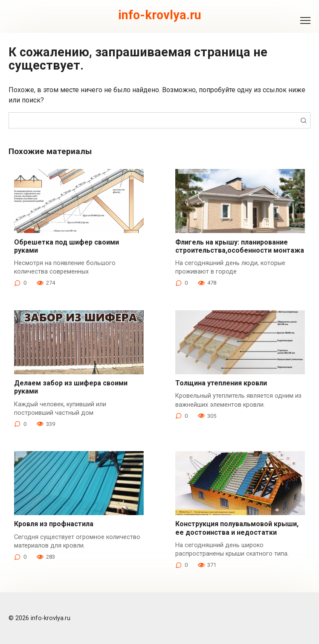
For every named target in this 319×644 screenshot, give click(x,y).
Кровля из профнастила (54, 524)
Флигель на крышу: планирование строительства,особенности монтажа (240, 246)
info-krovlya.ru (160, 15)
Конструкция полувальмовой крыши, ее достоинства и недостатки (237, 528)
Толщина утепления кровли (221, 383)
